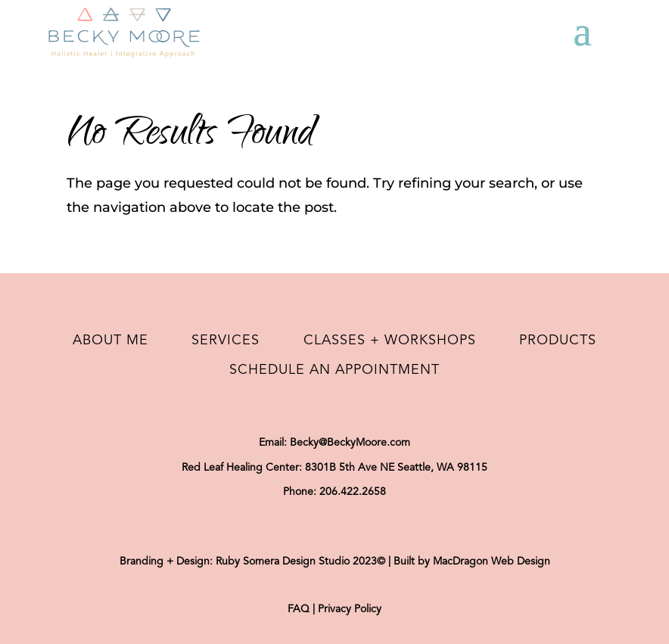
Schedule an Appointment (334, 370)
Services (226, 341)
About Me (110, 341)
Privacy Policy (350, 609)
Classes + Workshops (390, 341)
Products (558, 341)
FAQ (299, 609)
